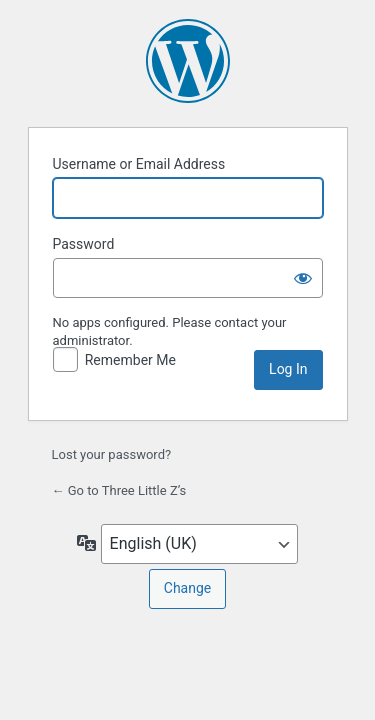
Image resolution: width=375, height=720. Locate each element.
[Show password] (303, 278)
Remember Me (130, 360)
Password (84, 244)
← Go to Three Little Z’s (119, 490)
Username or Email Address (139, 164)
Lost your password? (112, 454)
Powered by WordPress (188, 61)
